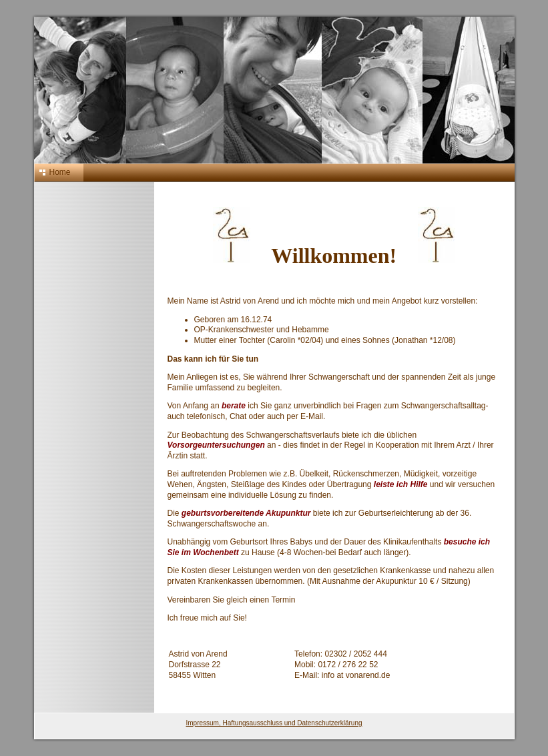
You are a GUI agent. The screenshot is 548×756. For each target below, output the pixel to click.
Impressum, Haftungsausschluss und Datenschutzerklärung (274, 723)
